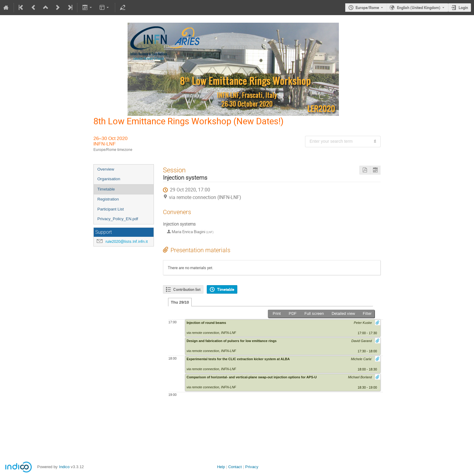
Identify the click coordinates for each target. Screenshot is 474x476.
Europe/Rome (367, 8)
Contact (235, 467)
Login (463, 8)
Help (221, 467)
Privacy (252, 467)
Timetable (106, 189)
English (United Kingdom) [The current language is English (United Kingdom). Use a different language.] (419, 8)
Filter (367, 313)
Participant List (110, 209)
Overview (106, 169)
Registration (108, 199)
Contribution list (187, 289)
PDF (293, 313)
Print (277, 313)
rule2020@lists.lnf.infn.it (127, 241)
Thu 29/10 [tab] (180, 302)
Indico (64, 467)
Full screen (314, 313)
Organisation (109, 179)
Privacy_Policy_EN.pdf (118, 219)
